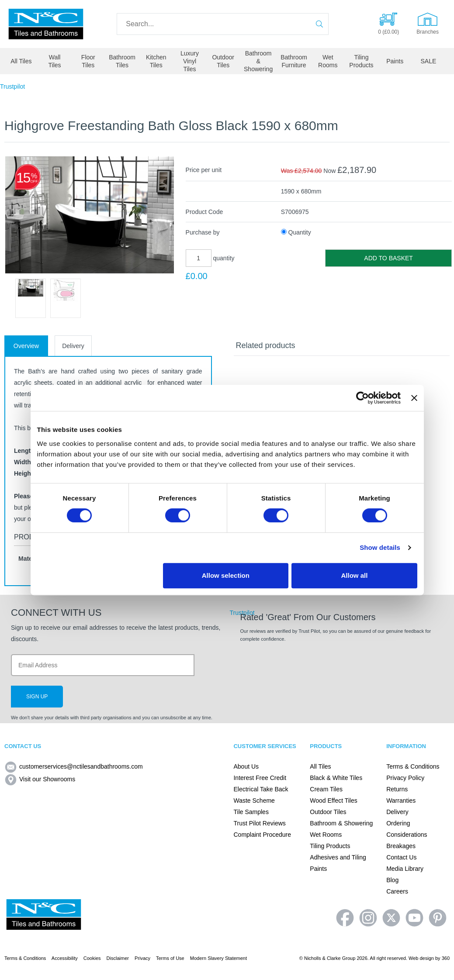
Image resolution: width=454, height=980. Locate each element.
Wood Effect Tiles (333, 801)
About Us (246, 766)
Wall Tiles (55, 61)
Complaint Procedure (262, 835)
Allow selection (226, 575)
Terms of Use (170, 958)
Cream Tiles (326, 789)
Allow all (355, 575)
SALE (429, 61)
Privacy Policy (405, 778)
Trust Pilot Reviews (259, 823)
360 (446, 958)
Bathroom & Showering (258, 61)
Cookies (92, 958)
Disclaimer (118, 958)
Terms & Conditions (413, 766)
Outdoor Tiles (223, 61)
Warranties (401, 801)
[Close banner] (414, 398)
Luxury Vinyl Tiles (190, 61)
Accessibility (65, 958)
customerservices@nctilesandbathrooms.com (74, 766)
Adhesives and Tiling (338, 857)
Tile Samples (251, 812)
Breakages (401, 846)
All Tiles (21, 61)
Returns (397, 789)
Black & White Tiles (336, 778)
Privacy (142, 958)
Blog (392, 880)
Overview (26, 346)
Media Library (405, 869)
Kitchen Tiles (156, 61)
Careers (397, 891)
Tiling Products (361, 61)
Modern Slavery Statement (218, 958)
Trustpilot (12, 86)
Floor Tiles (88, 61)
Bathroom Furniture (294, 61)
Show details (380, 547)
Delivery (73, 346)
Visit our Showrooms (40, 779)
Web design (421, 958)
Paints (395, 61)
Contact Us (401, 857)
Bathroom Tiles (122, 61)
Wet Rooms (328, 61)
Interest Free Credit (260, 778)
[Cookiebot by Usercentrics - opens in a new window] (362, 398)
